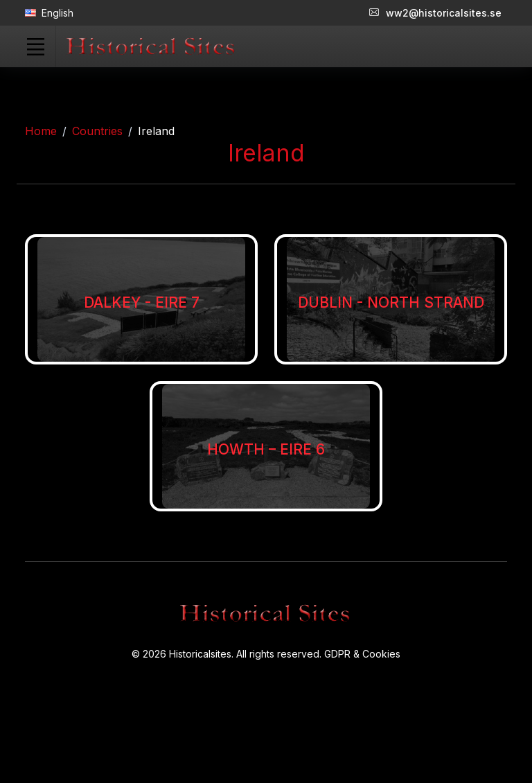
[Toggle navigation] (35, 46)
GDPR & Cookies (362, 654)
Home (41, 131)
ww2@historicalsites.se (435, 13)
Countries (97, 131)
